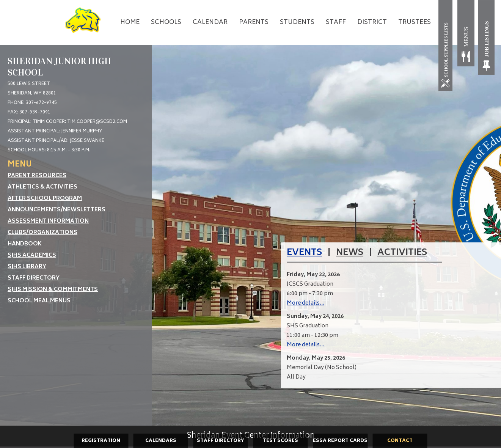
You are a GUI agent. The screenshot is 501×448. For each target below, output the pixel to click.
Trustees (415, 22)
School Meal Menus (39, 301)
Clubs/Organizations (42, 233)
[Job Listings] (487, 37)
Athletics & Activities (42, 187)
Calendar (210, 22)
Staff (336, 22)
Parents (254, 22)
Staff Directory (34, 278)
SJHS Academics (32, 255)
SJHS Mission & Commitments (53, 290)
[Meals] (466, 37)
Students (297, 22)
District (372, 22)
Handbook (25, 244)
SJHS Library (27, 267)
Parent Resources (37, 176)
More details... (305, 303)
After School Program (45, 199)
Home (130, 22)
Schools (166, 22)
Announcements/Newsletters (57, 210)
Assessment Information (48, 221)
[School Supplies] (447, 46)
